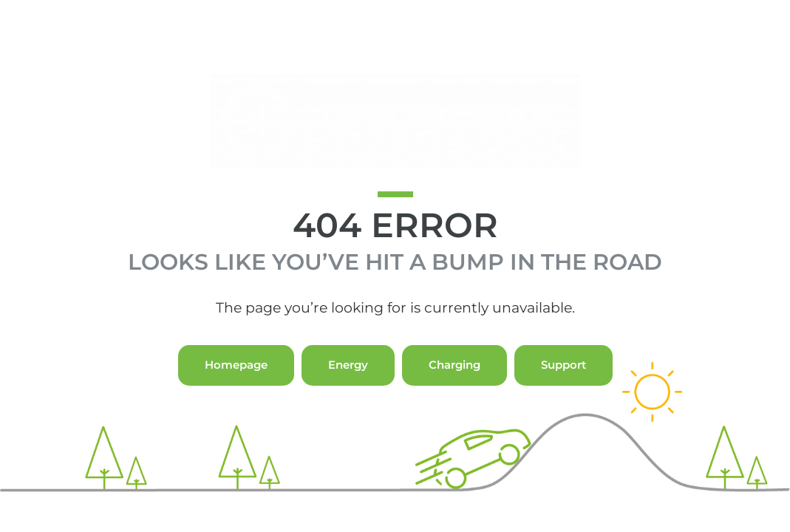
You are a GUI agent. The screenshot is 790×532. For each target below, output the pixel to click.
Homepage (236, 393)
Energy (348, 393)
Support (563, 393)
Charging (454, 393)
